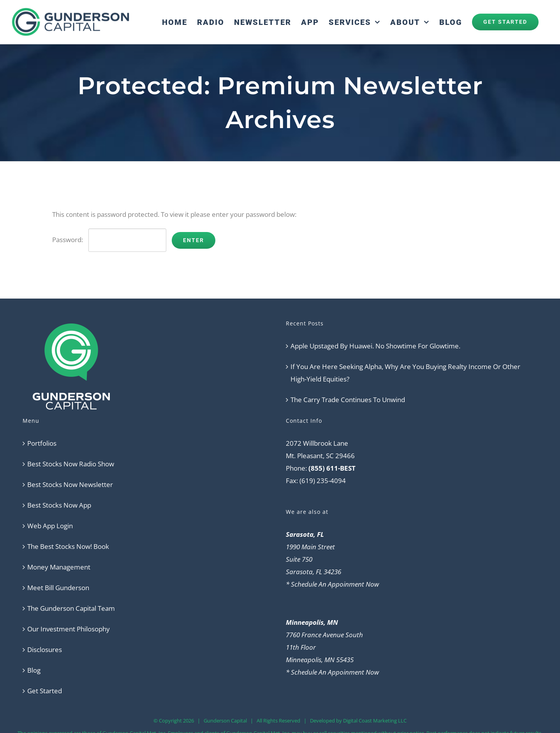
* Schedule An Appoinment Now (332, 584)
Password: (109, 240)
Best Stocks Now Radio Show (71, 464)
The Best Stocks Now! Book (68, 546)
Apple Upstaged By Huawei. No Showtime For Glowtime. (375, 346)
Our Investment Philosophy (69, 629)
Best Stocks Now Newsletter (70, 484)
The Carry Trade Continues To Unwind (348, 400)
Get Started (45, 691)
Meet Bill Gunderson (58, 588)
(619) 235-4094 (323, 481)
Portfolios (42, 443)
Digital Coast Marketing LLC (375, 721)
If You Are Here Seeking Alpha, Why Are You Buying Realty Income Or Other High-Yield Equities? (405, 373)
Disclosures (45, 650)
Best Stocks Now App (59, 505)
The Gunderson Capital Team (71, 608)
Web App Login (50, 526)
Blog (34, 670)
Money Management (59, 567)
